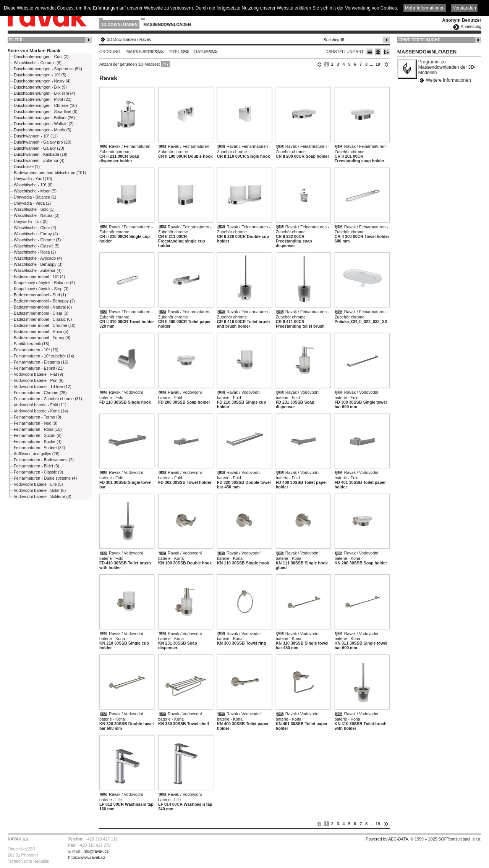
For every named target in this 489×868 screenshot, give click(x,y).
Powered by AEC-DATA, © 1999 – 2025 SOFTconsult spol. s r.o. (424, 839)
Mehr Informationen (425, 8)
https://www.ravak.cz (87, 857)
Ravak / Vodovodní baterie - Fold (121, 395)
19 (378, 64)
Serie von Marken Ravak (34, 51)
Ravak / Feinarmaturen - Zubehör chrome (126, 149)
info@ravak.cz (96, 851)
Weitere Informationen (449, 80)
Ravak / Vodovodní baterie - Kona (180, 556)
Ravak (145, 39)
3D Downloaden (119, 24)
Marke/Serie (141, 52)
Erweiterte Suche (419, 40)
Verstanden (464, 8)
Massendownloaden (167, 24)
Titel (175, 52)
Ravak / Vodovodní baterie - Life (121, 797)
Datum (202, 52)
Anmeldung (471, 26)
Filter (16, 40)
